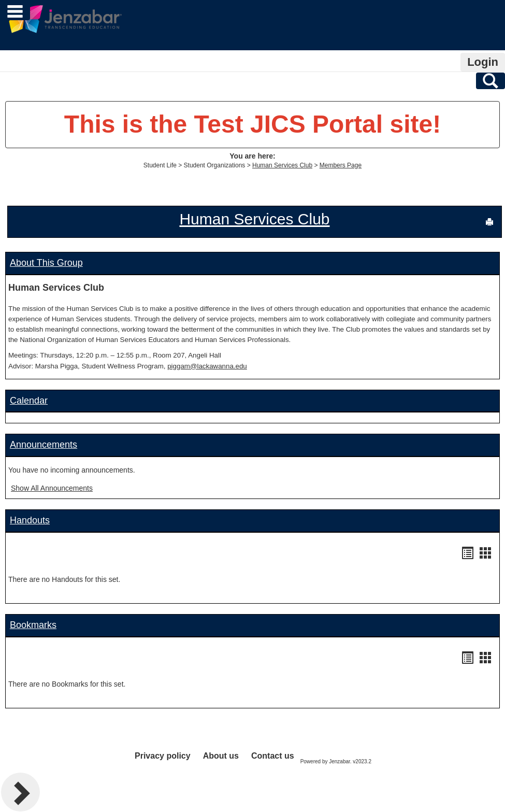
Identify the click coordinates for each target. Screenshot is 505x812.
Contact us (273, 756)
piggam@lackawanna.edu (207, 366)
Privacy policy (163, 756)
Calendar (29, 401)
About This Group (46, 263)
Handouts (30, 520)
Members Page (341, 165)
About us (221, 756)
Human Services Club (282, 165)
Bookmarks (33, 625)
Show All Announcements (52, 488)
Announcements (44, 445)
